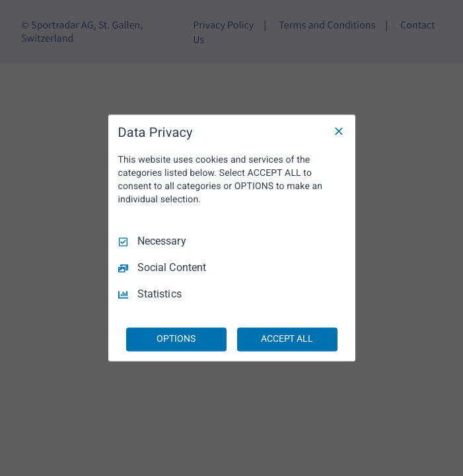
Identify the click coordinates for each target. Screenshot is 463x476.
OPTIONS (176, 339)
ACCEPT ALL (287, 339)
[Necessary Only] (339, 131)
